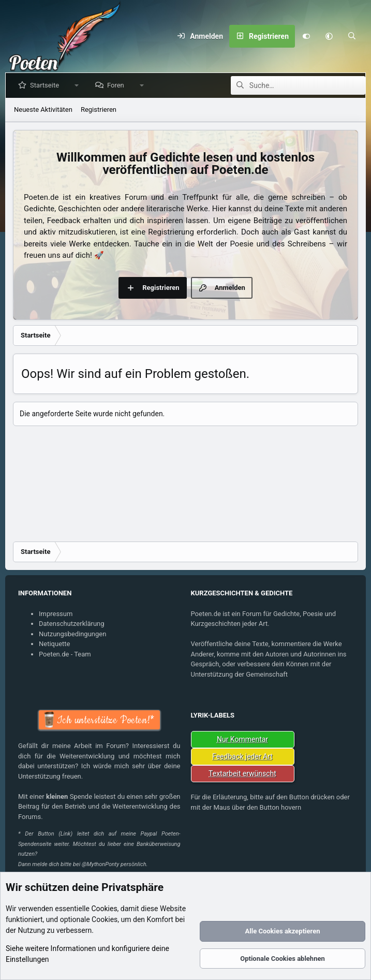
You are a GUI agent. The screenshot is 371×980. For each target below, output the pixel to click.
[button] (329, 36)
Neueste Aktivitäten (43, 109)
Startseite (47, 85)
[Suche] (352, 36)
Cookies (104, 909)
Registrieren (99, 109)
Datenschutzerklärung (72, 624)
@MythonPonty (100, 864)
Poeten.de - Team (65, 654)
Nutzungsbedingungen (72, 634)
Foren (118, 85)
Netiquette (54, 644)
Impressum (56, 614)
